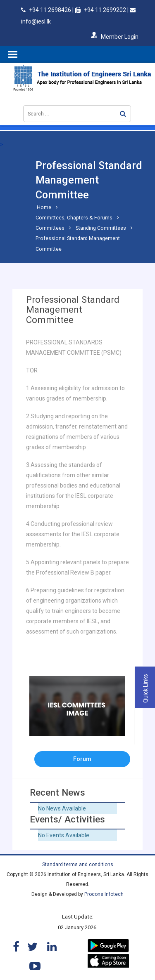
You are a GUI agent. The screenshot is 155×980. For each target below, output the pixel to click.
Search (123, 114)
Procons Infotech (104, 894)
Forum (82, 759)
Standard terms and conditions (78, 865)
